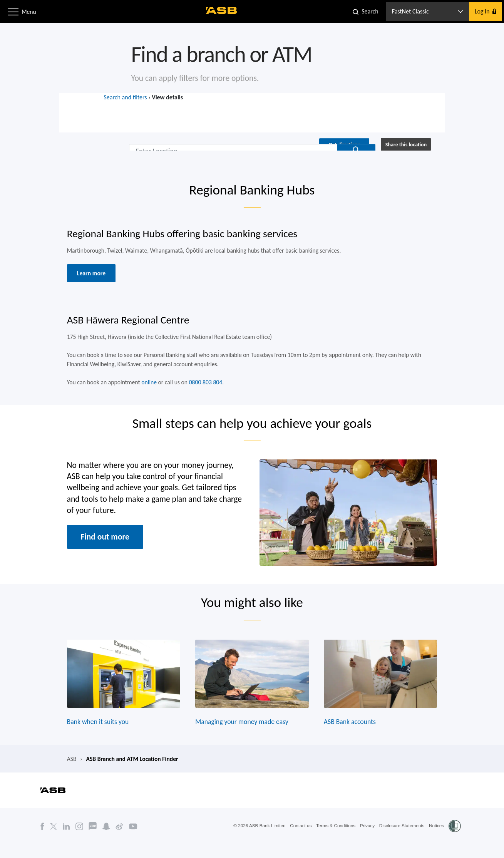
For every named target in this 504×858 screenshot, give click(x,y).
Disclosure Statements (401, 840)
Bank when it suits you (95, 734)
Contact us (298, 840)
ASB (68, 772)
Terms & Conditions (334, 840)
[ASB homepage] (222, 10)
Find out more (102, 546)
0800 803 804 (205, 388)
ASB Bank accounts (352, 734)
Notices (436, 840)
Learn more (88, 277)
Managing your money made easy (241, 734)
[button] (13, 11)
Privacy (366, 840)
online (147, 388)
